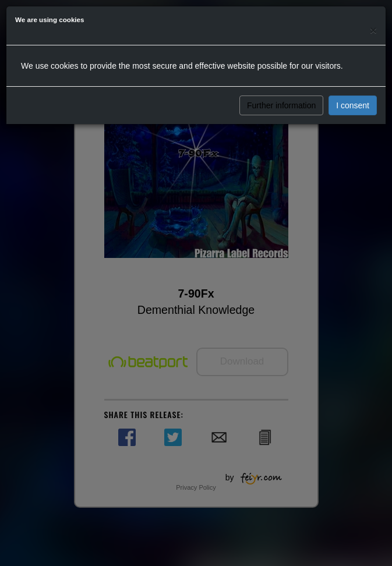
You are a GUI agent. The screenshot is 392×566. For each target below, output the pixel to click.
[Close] (373, 30)
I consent (353, 105)
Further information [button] (281, 105)
